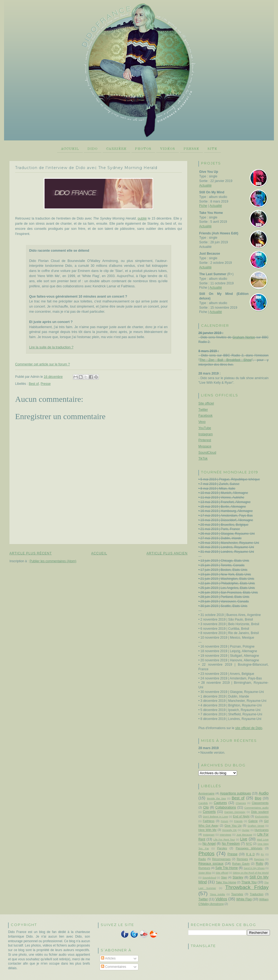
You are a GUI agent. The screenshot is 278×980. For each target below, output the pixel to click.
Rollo (260, 864)
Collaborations (226, 807)
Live (244, 839)
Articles (108, 958)
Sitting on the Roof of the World (251, 873)
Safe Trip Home (227, 868)
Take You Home (226, 882)
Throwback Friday (247, 887)
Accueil (70, 149)
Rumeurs (204, 868)
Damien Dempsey (235, 812)
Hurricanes (262, 830)
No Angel (209, 844)
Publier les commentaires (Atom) (53, 561)
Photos (143, 149)
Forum (225, 821)
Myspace (205, 446)
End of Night (241, 816)
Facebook (206, 416)
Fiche (203, 206)
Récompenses (221, 859)
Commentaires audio (256, 808)
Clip (206, 807)
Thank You (249, 882)
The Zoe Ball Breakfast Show (226, 360)
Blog (258, 798)
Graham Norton (244, 337)
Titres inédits (217, 894)
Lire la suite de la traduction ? (51, 347)
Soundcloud (209, 878)
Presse (191, 149)
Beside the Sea (216, 798)
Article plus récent (31, 553)
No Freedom (231, 844)
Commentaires (113, 967)
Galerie (253, 821)
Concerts (209, 812)
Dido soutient (260, 812)
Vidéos (167, 149)
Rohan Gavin (241, 864)
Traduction (257, 894)
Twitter (203, 410)
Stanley (238, 877)
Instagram (206, 434)
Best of (34, 384)
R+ (262, 854)
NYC (249, 844)
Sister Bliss (205, 873)
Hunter (246, 830)
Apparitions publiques (235, 793)
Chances (241, 803)
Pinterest (205, 440)
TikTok (203, 459)
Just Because (244, 835)
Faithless (209, 821)
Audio (264, 793)
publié (142, 218)
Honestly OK (229, 830)
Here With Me (207, 830)
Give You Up (233, 826)
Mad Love (263, 839)
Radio (202, 859)
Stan (224, 877)
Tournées (237, 894)
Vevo (202, 422)
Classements (260, 803)
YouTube (205, 428)
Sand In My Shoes (254, 868)
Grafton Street (256, 826)
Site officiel (206, 403)
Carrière (116, 149)
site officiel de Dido (249, 728)
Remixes (242, 859)
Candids (203, 803)
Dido (93, 149)
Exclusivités (262, 816)
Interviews (226, 835)
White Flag (244, 899)
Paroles (222, 848)
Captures (220, 803)
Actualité (205, 186)
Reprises (259, 859)
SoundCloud (207, 453)
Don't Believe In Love (216, 816)
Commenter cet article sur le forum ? (43, 364)
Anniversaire (206, 793)
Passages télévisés (249, 848)
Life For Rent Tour (224, 839)
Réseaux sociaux (211, 864)
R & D (250, 854)
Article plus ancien (167, 553)
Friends (238, 821)
